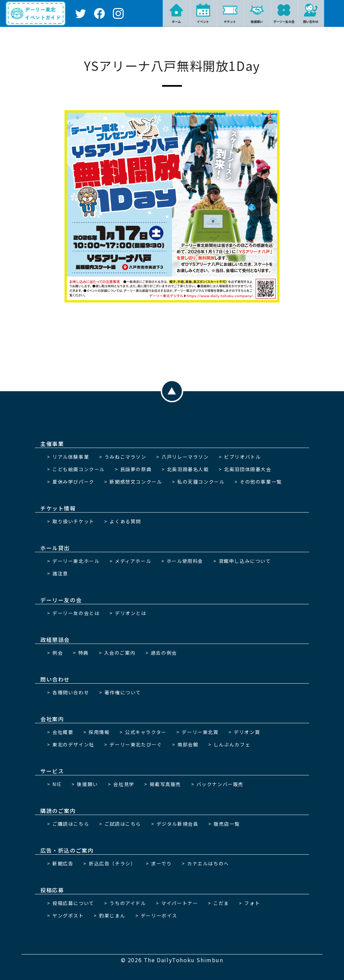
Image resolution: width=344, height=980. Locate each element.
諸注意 (60, 573)
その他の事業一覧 (261, 482)
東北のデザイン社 (73, 744)
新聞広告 (63, 863)
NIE (57, 784)
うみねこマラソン (125, 457)
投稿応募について (73, 903)
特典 (83, 653)
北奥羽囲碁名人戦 (188, 469)
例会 (58, 653)
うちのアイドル (128, 903)
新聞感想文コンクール (136, 482)
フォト (252, 903)
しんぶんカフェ (232, 744)
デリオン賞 (247, 732)
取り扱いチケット (73, 521)
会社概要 (63, 732)
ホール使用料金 (185, 561)
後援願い (87, 784)
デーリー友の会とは (76, 613)
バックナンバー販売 (220, 784)
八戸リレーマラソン (185, 457)
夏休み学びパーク (73, 482)
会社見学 (124, 784)
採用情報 (99, 732)
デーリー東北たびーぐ (136, 744)
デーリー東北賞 (200, 732)
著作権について (123, 692)
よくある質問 (125, 521)
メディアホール (133, 561)
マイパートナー (180, 903)
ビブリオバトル (242, 457)
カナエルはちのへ (208, 863)
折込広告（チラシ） (112, 863)
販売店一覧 (227, 824)
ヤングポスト (68, 915)
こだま (221, 903)
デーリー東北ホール (76, 561)
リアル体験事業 (71, 457)
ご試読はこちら (123, 824)
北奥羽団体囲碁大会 (248, 469)
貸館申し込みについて (245, 561)
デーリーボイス (159, 915)
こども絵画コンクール (79, 469)
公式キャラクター (146, 732)
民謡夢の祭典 (136, 469)
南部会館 (188, 744)
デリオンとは (131, 613)
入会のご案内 (120, 653)
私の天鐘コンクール (201, 482)
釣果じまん (112, 915)
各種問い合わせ (71, 692)
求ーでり (161, 863)
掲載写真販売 (165, 784)
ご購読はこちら (71, 824)
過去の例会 (164, 653)
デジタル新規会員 (178, 824)
